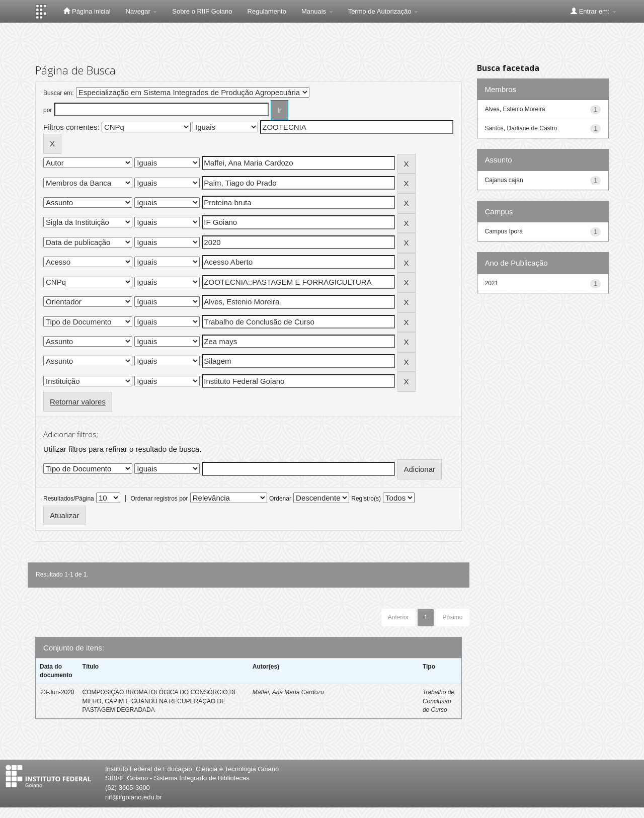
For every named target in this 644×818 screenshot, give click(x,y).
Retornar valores (78, 402)
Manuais (317, 11)
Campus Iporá (504, 231)
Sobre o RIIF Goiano (202, 11)
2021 (492, 283)
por (48, 110)
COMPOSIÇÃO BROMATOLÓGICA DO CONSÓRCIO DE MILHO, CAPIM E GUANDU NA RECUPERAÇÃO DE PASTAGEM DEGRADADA (160, 701)
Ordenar (280, 499)
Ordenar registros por (159, 499)
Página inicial (87, 11)
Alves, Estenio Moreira (515, 109)
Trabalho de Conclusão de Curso (438, 701)
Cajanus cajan (504, 180)
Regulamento (267, 11)
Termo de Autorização (383, 11)
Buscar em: (59, 93)
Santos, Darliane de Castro (521, 128)
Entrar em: (593, 11)
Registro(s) (366, 499)
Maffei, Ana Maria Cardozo (288, 692)
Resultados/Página (69, 499)
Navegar (142, 11)
